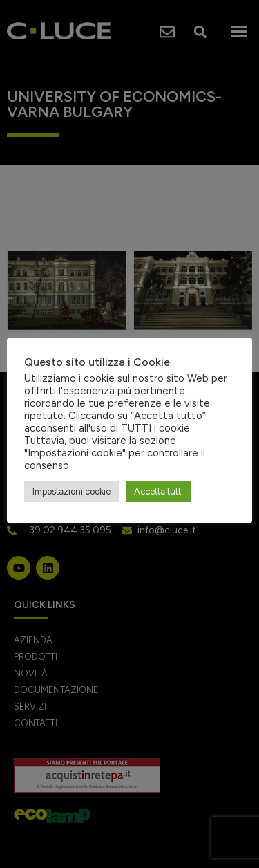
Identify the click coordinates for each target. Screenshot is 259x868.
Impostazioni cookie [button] (71, 491)
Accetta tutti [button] (159, 491)
